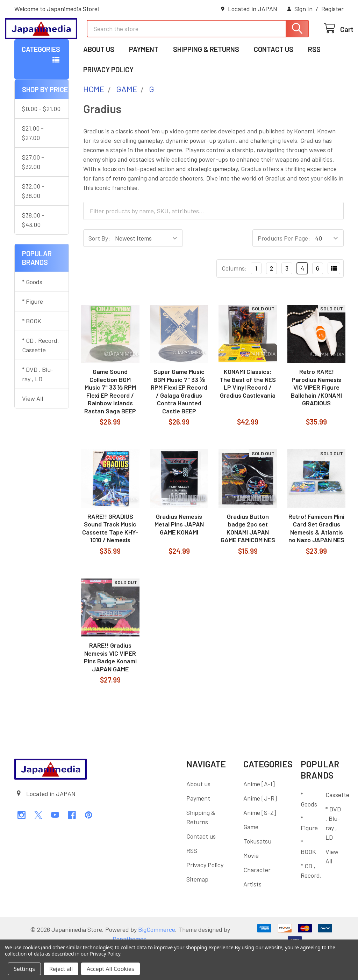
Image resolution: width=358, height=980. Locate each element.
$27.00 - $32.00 (33, 190)
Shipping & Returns (206, 78)
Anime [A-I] (259, 812)
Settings (24, 969)
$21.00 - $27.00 (33, 161)
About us (99, 78)
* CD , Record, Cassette (41, 374)
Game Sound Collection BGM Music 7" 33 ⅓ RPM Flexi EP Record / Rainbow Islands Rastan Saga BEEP (110, 420)
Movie (251, 884)
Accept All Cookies (110, 969)
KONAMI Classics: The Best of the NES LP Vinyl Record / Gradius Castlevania (248, 412)
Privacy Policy (108, 98)
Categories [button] (41, 78)
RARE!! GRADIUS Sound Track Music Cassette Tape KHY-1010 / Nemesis (110, 557)
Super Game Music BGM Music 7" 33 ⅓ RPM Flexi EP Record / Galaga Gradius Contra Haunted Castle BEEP (179, 420)
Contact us (274, 78)
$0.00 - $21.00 (41, 137)
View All (33, 427)
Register (332, 9)
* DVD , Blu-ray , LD (38, 403)
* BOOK (32, 349)
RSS (314, 78)
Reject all (61, 969)
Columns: (234, 297)
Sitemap (197, 908)
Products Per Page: (284, 267)
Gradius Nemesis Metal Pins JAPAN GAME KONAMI (179, 553)
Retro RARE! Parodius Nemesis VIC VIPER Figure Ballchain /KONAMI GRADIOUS (316, 416)
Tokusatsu (257, 870)
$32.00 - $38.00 (33, 219)
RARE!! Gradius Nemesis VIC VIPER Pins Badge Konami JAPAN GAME (110, 686)
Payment (144, 78)
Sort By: (99, 267)
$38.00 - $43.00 (33, 248)
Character (257, 898)
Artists (252, 913)
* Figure (33, 330)
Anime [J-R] (260, 827)
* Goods (32, 310)
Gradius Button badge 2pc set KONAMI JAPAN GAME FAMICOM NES (248, 557)
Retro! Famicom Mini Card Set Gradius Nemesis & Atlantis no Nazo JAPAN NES (316, 557)
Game (251, 855)
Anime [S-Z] (260, 841)
